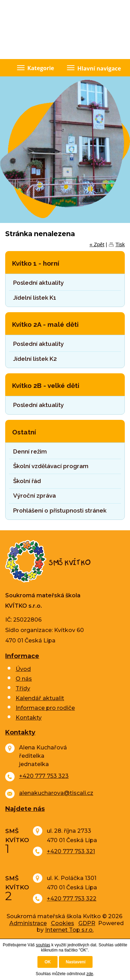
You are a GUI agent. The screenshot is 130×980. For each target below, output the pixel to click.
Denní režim (30, 451)
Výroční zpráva (34, 496)
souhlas (43, 945)
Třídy (23, 688)
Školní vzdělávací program (51, 466)
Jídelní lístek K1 (35, 298)
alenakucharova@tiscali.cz (56, 793)
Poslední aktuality (38, 283)
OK (47, 962)
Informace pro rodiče (45, 708)
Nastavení (76, 962)
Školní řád (27, 481)
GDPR (87, 923)
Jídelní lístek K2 (35, 359)
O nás (24, 679)
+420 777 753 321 (71, 851)
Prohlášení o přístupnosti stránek (60, 510)
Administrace (28, 923)
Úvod (23, 669)
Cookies (63, 923)
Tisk (120, 244)
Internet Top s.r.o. (69, 930)
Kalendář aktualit (40, 698)
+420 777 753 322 (72, 899)
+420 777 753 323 (44, 776)
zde (90, 974)
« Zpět (97, 244)
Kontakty (29, 718)
